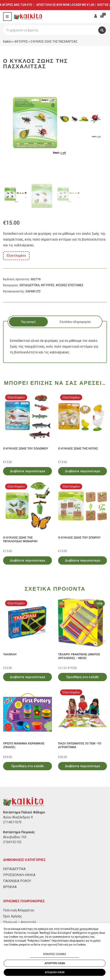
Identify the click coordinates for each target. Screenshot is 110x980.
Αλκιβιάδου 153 (15, 837)
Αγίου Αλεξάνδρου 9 (18, 817)
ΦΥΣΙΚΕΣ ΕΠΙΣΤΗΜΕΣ (70, 285)
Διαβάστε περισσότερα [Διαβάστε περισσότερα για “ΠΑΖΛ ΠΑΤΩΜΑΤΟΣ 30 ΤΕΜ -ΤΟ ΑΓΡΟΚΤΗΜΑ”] (82, 766)
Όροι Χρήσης (13, 916)
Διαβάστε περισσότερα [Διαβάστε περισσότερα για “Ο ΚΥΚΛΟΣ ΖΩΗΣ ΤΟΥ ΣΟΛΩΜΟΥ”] (27, 471)
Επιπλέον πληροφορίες (75, 322)
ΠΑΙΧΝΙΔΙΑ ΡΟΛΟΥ (17, 881)
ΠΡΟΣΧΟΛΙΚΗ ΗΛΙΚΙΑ (19, 875)
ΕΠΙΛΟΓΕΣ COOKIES (55, 954)
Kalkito (7, 42)
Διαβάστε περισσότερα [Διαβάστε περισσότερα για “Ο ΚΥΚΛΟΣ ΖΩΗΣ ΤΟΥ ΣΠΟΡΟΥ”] (82, 560)
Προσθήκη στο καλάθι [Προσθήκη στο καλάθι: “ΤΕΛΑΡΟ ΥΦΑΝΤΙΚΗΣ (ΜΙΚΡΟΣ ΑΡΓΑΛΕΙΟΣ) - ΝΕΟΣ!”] (83, 677)
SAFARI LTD (33, 291)
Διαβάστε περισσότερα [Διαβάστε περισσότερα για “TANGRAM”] (27, 677)
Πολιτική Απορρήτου (19, 910)
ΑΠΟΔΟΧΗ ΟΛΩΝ (55, 972)
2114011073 (12, 822)
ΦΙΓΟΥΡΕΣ (21, 42)
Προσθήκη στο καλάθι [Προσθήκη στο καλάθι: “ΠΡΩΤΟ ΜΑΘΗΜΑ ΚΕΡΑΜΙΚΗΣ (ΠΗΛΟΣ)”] (28, 766)
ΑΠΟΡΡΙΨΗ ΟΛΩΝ (55, 963)
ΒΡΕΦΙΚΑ (10, 887)
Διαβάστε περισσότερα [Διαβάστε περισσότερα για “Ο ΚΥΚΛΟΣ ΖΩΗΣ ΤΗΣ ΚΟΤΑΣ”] (82, 471)
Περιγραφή (28, 322)
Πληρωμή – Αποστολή (20, 922)
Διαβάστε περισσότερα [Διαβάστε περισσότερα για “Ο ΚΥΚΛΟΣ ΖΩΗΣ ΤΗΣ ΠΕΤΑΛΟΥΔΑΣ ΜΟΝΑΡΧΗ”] (27, 560)
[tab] (28, 322)
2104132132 (12, 842)
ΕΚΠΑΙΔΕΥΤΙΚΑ (30, 285)
